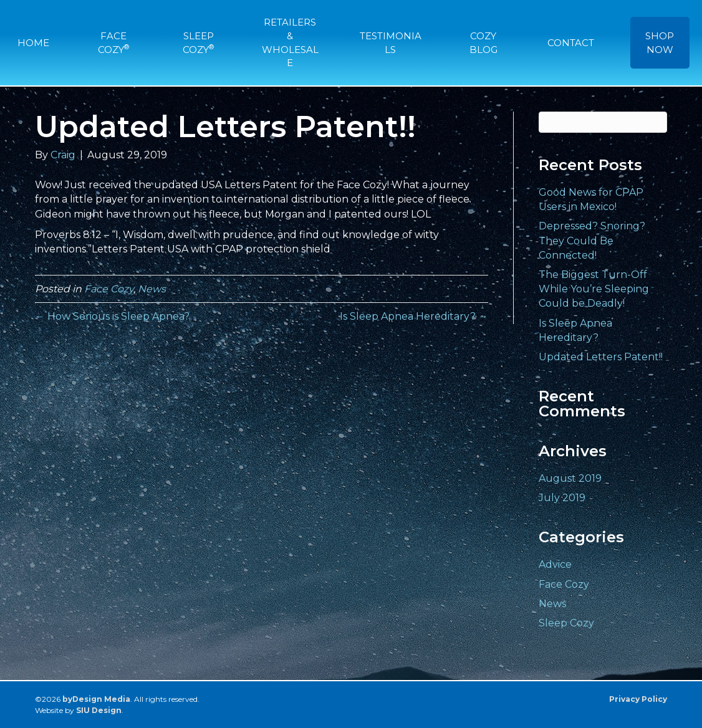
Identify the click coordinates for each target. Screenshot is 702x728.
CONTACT (571, 43)
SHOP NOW (660, 43)
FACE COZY (113, 43)
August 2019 (570, 478)
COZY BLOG (483, 43)
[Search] (603, 122)
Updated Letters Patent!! (601, 357)
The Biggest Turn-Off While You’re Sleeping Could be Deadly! (594, 289)
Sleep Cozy (566, 623)
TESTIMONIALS (391, 43)
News (152, 289)
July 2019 (562, 498)
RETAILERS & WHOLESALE (290, 42)
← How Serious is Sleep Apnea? (112, 316)
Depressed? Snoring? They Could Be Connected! (592, 240)
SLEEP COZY (198, 43)
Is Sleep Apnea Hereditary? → (414, 316)
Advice (555, 564)
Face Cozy (109, 289)
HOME (33, 43)
